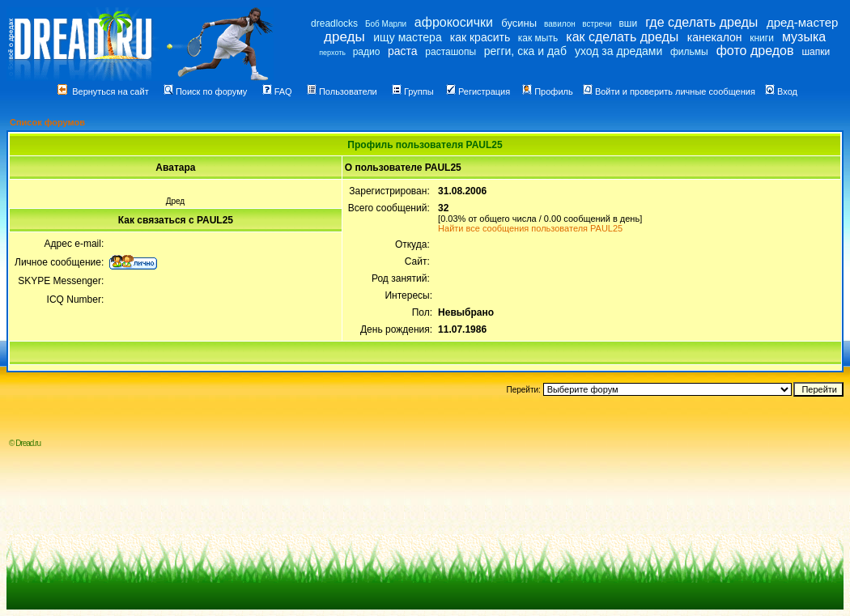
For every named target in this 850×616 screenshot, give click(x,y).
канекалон (715, 37)
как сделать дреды (622, 37)
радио (367, 52)
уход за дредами (618, 51)
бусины (519, 23)
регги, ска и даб (525, 51)
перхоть (332, 53)
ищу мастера (407, 37)
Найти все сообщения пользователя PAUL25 (530, 228)
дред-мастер (802, 22)
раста (403, 51)
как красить (480, 37)
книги (762, 38)
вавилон (560, 24)
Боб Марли (386, 24)
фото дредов (755, 51)
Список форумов (47, 122)
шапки (816, 52)
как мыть (538, 38)
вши (628, 23)
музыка (804, 37)
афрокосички (454, 22)
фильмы (689, 52)
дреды (344, 37)
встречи (597, 24)
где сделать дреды (701, 22)
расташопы (450, 52)
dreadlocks (334, 23)
